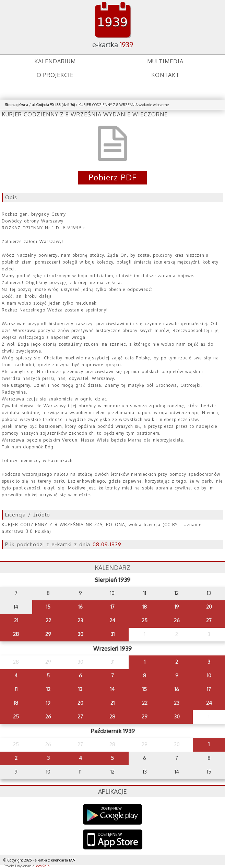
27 (209, 620)
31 (113, 634)
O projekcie (55, 75)
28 (16, 634)
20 (209, 607)
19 (177, 607)
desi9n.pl (43, 866)
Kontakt (165, 75)
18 (145, 607)
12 (48, 689)
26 (177, 620)
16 (80, 607)
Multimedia (165, 61)
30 (80, 634)
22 (48, 620)
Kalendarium (55, 61)
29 (48, 634)
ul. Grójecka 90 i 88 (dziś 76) (53, 105)
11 (16, 689)
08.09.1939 (107, 544)
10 (209, 675)
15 (48, 607)
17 (113, 607)
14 (112, 689)
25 (145, 620)
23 (80, 620)
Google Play (113, 814)
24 (112, 620)
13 (80, 689)
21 (16, 620)
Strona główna (17, 105)
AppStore (113, 840)
